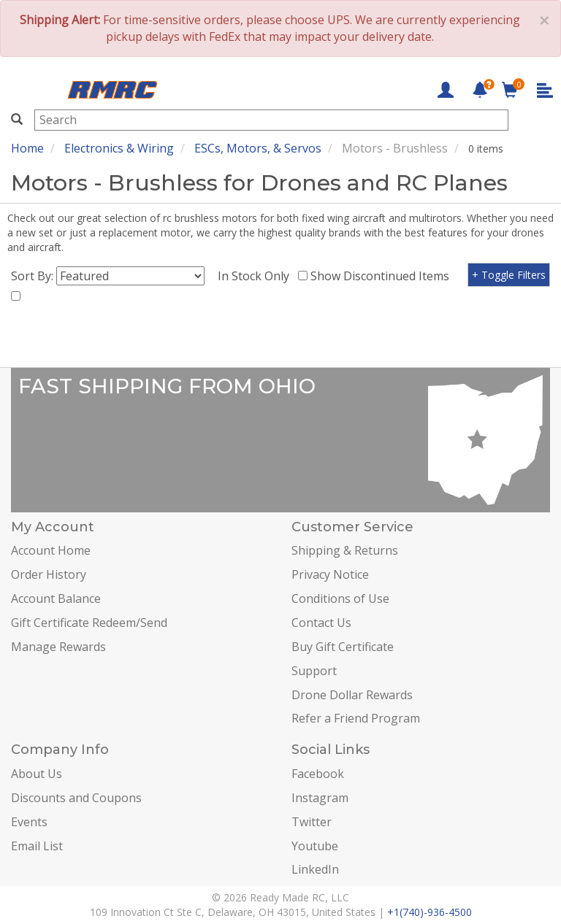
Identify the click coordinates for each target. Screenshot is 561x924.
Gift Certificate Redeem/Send (89, 623)
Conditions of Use (340, 598)
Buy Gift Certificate (343, 647)
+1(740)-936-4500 (430, 912)
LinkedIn (315, 869)
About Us (37, 774)
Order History (49, 574)
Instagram (320, 798)
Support (314, 671)
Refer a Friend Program (356, 718)
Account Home (51, 550)
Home (27, 148)
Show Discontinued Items (383, 276)
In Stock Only (256, 276)
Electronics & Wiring (119, 148)
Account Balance (56, 598)
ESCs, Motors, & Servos (258, 148)
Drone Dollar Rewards (352, 695)
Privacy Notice (330, 574)
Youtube (315, 846)
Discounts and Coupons (76, 798)
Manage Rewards (58, 647)
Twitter (312, 822)
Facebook (318, 774)
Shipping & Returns (345, 550)
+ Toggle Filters (509, 275)
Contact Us (321, 623)
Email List (37, 846)
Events (29, 822)
